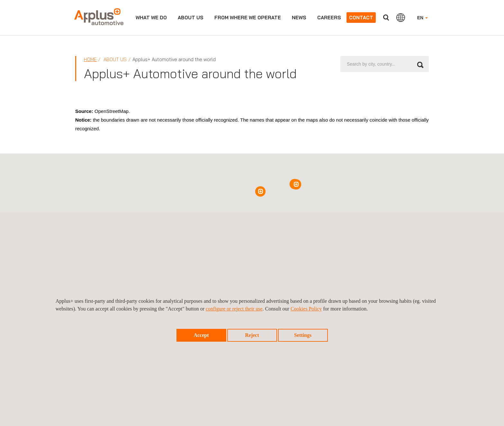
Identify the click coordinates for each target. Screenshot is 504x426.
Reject (252, 335)
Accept (201, 335)
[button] (260, 191)
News (299, 18)
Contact (361, 18)
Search (386, 18)
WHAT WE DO (151, 18)
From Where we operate (248, 18)
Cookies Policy (306, 309)
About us (191, 18)
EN (423, 18)
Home (90, 59)
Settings (303, 335)
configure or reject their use (234, 309)
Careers (329, 18)
